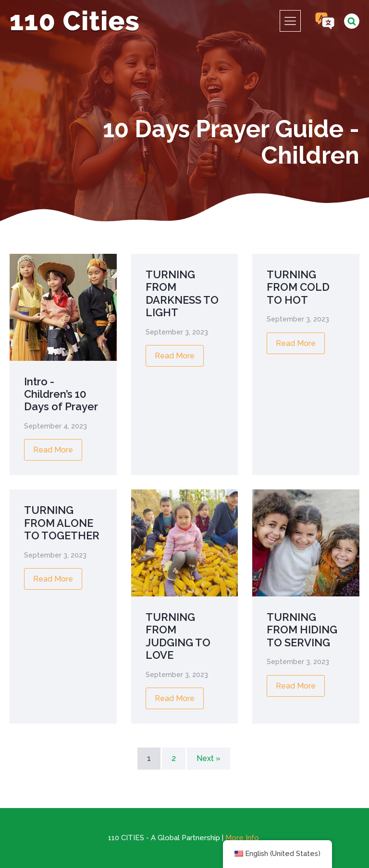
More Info (242, 838)
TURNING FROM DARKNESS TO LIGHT (182, 293)
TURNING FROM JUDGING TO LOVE (178, 636)
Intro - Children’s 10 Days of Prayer (61, 394)
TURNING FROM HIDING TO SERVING (302, 630)
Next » (209, 758)
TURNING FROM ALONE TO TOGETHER (62, 523)
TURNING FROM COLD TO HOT (298, 287)
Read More (53, 450)
